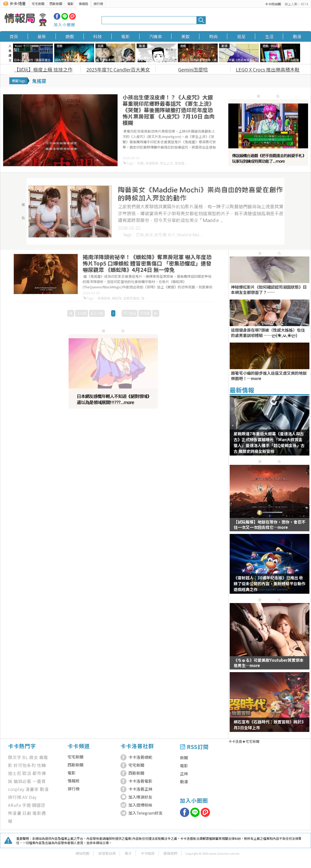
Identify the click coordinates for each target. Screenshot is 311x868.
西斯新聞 (56, 4)
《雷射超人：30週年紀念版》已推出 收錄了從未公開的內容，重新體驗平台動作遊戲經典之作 (270, 583)
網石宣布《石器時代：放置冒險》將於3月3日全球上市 (269, 725)
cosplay (16, 789)
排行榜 (98, 4)
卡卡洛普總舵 (140, 757)
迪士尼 (15, 773)
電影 (70, 4)
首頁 (14, 36)
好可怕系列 (25, 765)
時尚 (213, 36)
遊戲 (70, 36)
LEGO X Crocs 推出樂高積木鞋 (268, 69)
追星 (241, 36)
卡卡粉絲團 (273, 4)
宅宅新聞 (38, 4)
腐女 (34, 757)
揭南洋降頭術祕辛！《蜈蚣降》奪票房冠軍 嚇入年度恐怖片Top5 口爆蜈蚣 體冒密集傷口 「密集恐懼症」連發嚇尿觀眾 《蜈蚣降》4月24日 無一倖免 (147, 263)
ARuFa (14, 805)
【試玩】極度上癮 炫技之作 (43, 69)
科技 (98, 36)
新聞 (184, 758)
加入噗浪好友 (140, 797)
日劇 (27, 813)
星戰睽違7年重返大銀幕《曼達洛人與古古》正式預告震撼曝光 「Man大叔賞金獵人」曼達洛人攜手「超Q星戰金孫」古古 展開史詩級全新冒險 (269, 442)
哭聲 (140, 163)
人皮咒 (191, 163)
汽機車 (155, 36)
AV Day (30, 797)
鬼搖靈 (179, 163)
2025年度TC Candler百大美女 (118, 69)
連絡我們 (170, 853)
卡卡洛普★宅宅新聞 (244, 741)
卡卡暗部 (148, 853)
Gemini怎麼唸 (193, 69)
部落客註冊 (107, 853)
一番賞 (39, 781)
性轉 (41, 765)
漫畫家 (32, 789)
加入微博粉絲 (140, 805)
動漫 (297, 36)
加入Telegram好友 (146, 813)
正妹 (184, 774)
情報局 (83, 4)
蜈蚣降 (117, 298)
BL (25, 757)
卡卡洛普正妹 (140, 789)
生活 (269, 36)
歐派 (27, 773)
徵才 (128, 853)
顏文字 (15, 757)
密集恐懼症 (131, 298)
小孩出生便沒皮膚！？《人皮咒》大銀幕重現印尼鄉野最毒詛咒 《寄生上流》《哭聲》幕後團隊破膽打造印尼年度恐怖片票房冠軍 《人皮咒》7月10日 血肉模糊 (169, 110)
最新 (42, 36)
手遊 (27, 805)
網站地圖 (82, 853)
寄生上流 (166, 163)
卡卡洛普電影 (140, 781)
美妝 (186, 36)
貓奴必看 (22, 781)
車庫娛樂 (152, 163)
